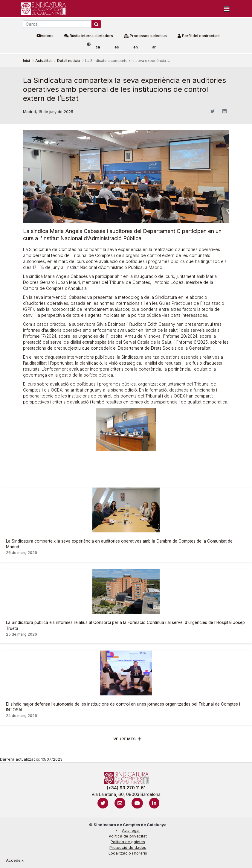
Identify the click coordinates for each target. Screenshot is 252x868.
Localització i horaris (128, 853)
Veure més (125, 739)
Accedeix (15, 860)
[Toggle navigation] (227, 9)
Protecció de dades (128, 848)
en (136, 47)
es (117, 47)
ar (154, 47)
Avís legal (131, 830)
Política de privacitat (128, 836)
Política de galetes (128, 842)
